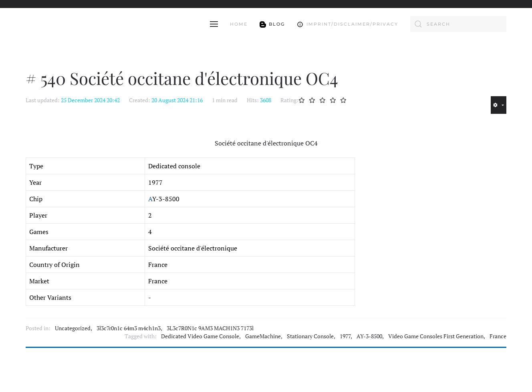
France (498, 336)
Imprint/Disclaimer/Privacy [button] (348, 24)
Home (239, 24)
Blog (272, 24)
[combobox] (458, 24)
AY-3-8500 (369, 336)
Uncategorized (73, 328)
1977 (345, 336)
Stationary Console (310, 336)
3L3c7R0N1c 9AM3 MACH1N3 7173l (210, 328)
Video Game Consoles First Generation (436, 336)
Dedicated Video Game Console (200, 336)
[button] (214, 24)
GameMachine (263, 336)
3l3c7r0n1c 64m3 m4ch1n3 (129, 328)
